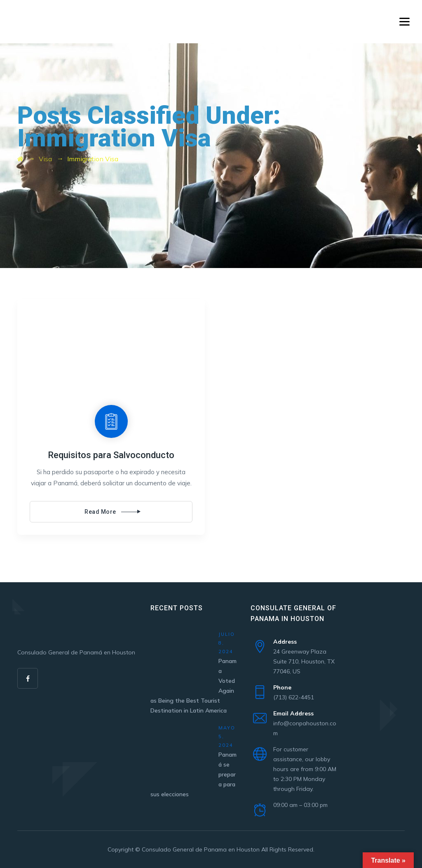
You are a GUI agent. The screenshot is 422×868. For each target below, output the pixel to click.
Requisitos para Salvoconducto (111, 455)
